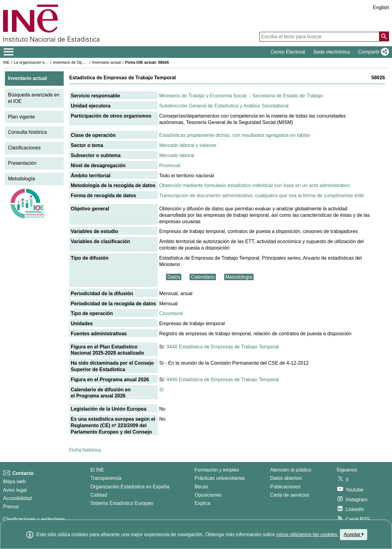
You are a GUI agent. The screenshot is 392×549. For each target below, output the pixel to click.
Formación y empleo (217, 470)
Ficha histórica (85, 450)
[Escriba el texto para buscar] (319, 37)
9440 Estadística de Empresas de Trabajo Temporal (223, 347)
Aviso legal (15, 490)
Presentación (22, 163)
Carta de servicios (290, 495)
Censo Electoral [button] (288, 52)
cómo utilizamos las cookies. (307, 534)
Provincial (170, 165)
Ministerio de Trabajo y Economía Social (203, 96)
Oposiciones (208, 495)
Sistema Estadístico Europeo (122, 503)
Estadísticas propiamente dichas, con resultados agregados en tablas (235, 135)
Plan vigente (21, 117)
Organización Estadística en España (130, 487)
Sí (162, 390)
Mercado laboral (177, 155)
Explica (202, 503)
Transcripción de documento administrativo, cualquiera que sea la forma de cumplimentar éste (262, 196)
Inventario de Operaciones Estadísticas (87, 62)
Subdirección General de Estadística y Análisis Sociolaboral (224, 106)
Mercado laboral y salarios (188, 145)
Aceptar (354, 534)
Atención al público (291, 470)
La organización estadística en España (47, 62)
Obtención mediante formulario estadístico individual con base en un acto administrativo (255, 185)
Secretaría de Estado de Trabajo (288, 96)
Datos (174, 277)
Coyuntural (171, 313)
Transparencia (106, 478)
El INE (97, 470)
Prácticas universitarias (220, 478)
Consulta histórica (27, 132)
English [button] (381, 8)
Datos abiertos (286, 478)
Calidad (99, 495)
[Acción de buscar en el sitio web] (384, 36)
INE (6, 62)
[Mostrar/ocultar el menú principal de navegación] (9, 52)
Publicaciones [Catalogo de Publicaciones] (285, 487)
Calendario (203, 277)
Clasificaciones (24, 148)
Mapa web (14, 481)
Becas (201, 487)
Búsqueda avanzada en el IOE (34, 98)
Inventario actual (107, 62)
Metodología (21, 179)
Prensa (11, 507)
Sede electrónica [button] (332, 52)
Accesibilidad (17, 498)
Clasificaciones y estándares (34, 519)
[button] (372, 52)
